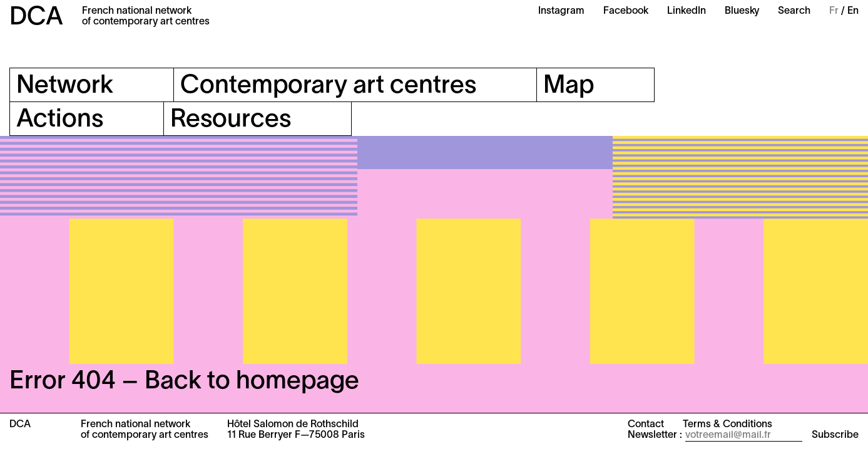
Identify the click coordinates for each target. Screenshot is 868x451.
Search (794, 11)
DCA (36, 18)
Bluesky (742, 11)
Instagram (561, 11)
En (853, 11)
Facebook (626, 11)
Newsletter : (655, 435)
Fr (834, 11)
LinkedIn (687, 11)
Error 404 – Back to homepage (184, 382)
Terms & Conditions (728, 425)
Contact (646, 425)
